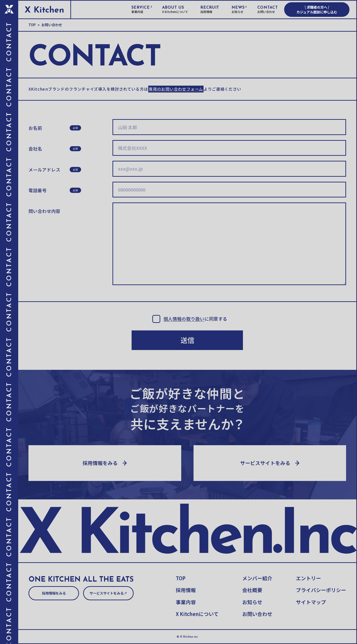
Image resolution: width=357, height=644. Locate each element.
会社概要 (252, 590)
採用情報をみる (54, 593)
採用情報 (186, 590)
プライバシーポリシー (321, 590)
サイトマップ (311, 602)
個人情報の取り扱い (184, 319)
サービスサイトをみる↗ (108, 593)
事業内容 (186, 602)
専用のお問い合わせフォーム (176, 89)
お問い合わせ (257, 614)
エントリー (309, 578)
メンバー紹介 (257, 578)
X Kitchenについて (197, 614)
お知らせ (252, 602)
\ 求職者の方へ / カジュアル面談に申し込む (317, 9)
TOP (181, 578)
